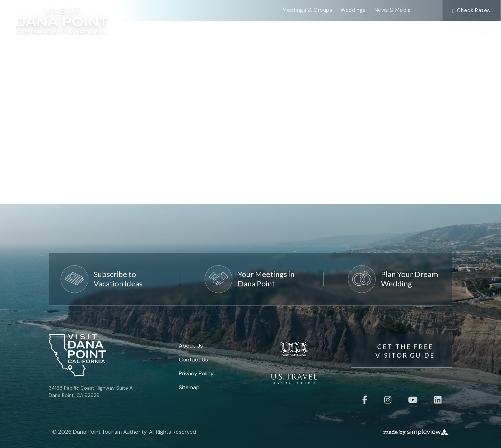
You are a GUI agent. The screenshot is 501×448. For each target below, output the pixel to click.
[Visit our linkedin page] (438, 400)
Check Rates (471, 10)
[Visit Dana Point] (62, 24)
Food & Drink (346, 32)
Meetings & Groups (307, 10)
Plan (456, 32)
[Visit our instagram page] (388, 400)
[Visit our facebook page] (365, 400)
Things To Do (287, 32)
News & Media (392, 10)
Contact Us (193, 360)
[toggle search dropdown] (483, 33)
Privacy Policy (196, 373)
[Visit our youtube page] (413, 400)
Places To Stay (408, 32)
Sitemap (189, 387)
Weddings (353, 10)
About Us (191, 346)
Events (239, 32)
